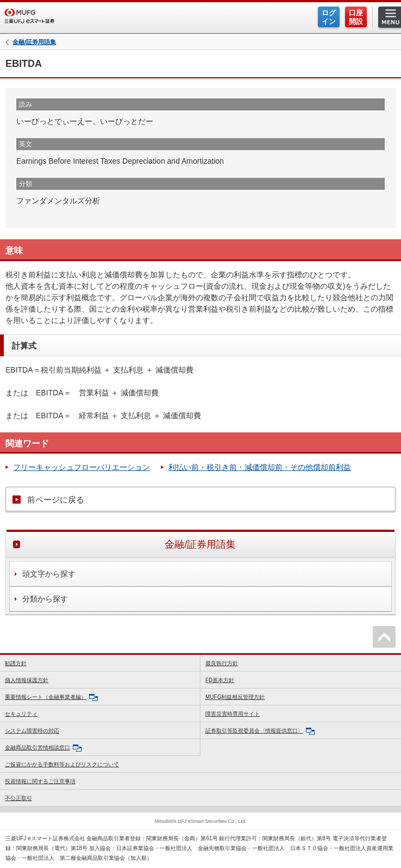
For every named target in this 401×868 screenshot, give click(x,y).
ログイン (329, 17)
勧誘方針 (16, 663)
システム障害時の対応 (32, 731)
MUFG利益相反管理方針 (235, 697)
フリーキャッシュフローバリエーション (82, 467)
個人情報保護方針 (27, 680)
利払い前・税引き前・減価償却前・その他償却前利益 (260, 467)
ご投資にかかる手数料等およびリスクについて (62, 764)
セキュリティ (21, 714)
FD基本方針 (220, 680)
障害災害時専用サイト (233, 714)
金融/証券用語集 (34, 42)
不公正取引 (18, 798)
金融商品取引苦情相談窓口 (43, 748)
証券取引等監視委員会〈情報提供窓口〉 (260, 731)
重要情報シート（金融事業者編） (51, 697)
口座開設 (356, 17)
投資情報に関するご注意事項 (40, 781)
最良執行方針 (222, 663)
